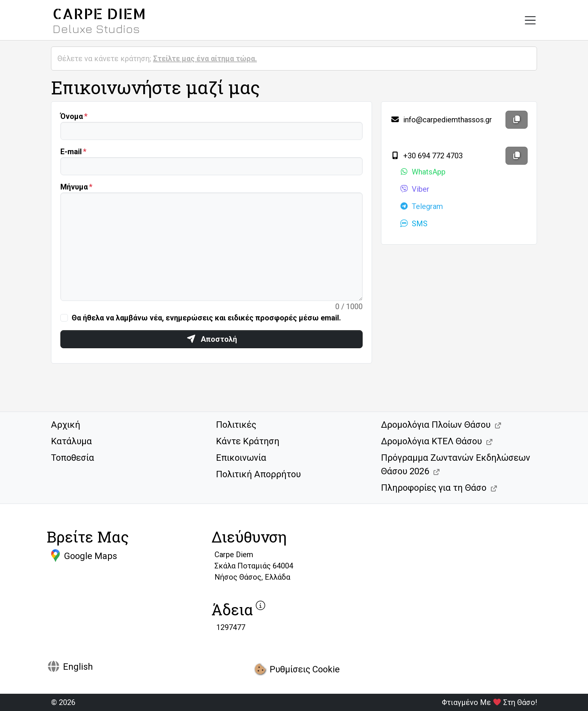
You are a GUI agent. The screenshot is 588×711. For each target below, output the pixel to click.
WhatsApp (422, 172)
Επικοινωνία (241, 458)
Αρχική (66, 425)
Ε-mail (71, 152)
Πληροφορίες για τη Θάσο (434, 488)
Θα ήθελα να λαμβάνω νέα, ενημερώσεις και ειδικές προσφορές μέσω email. (206, 318)
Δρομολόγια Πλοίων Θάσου (436, 425)
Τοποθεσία (73, 458)
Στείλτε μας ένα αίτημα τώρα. (205, 59)
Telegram (421, 206)
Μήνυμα (74, 187)
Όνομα (72, 116)
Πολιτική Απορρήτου (258, 474)
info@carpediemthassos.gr (441, 120)
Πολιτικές (236, 425)
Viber (414, 189)
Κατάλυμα (71, 441)
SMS (413, 224)
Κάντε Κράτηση (248, 441)
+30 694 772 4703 (427, 156)
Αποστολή (212, 339)
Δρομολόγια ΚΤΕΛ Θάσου (431, 441)
